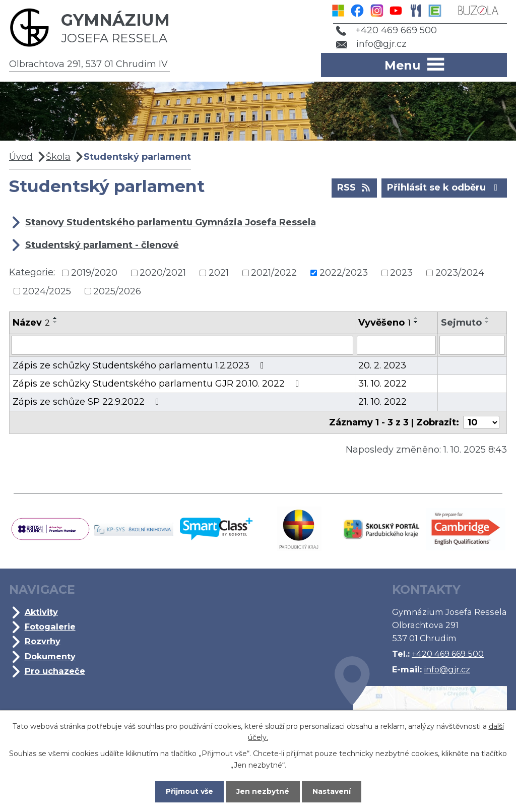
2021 (219, 273)
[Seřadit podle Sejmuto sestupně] (487, 322)
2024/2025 (47, 291)
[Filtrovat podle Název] (182, 345)
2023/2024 (460, 273)
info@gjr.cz (372, 44)
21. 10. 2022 (382, 402)
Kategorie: (32, 272)
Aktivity (41, 612)
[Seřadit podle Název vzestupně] (55, 318)
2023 (401, 273)
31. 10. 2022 (382, 384)
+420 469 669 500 (386, 30)
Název (31, 323)
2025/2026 (117, 291)
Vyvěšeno (384, 323)
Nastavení (332, 791)
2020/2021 (163, 273)
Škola (58, 157)
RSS (354, 187)
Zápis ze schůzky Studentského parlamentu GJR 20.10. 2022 (158, 384)
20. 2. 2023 (382, 365)
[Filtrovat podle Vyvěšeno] (396, 345)
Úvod (21, 157)
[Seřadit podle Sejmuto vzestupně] (487, 318)
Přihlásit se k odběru (444, 187)
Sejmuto (461, 323)
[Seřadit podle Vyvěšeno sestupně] (416, 322)
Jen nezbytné (263, 791)
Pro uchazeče (55, 671)
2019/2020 (94, 273)
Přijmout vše (189, 791)
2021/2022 (274, 273)
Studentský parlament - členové (102, 245)
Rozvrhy (43, 641)
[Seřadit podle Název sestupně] (55, 322)
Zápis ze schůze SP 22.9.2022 (88, 402)
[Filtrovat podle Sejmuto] (472, 345)
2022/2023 (344, 273)
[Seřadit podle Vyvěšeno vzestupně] (416, 318)
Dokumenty (50, 656)
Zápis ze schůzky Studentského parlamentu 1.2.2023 (140, 365)
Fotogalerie (50, 627)
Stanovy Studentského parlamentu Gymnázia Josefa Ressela (171, 222)
